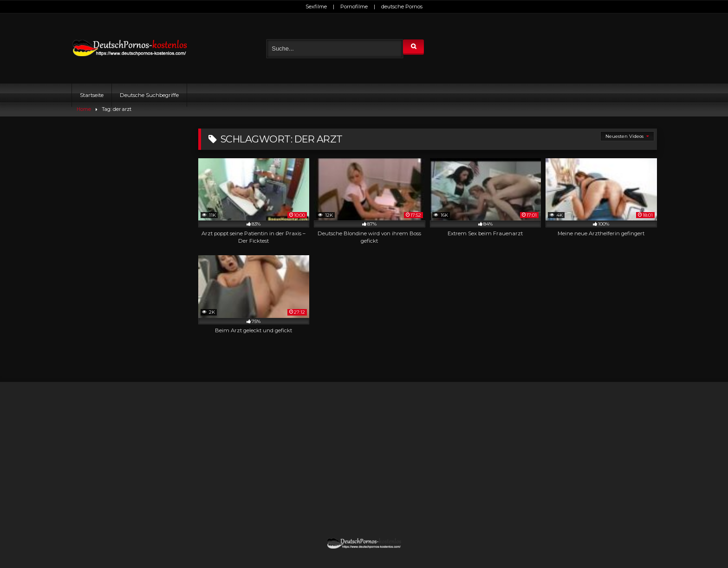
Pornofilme (354, 6)
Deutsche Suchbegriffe (149, 95)
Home (84, 109)
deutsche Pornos (402, 6)
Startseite (92, 95)
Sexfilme (316, 6)
